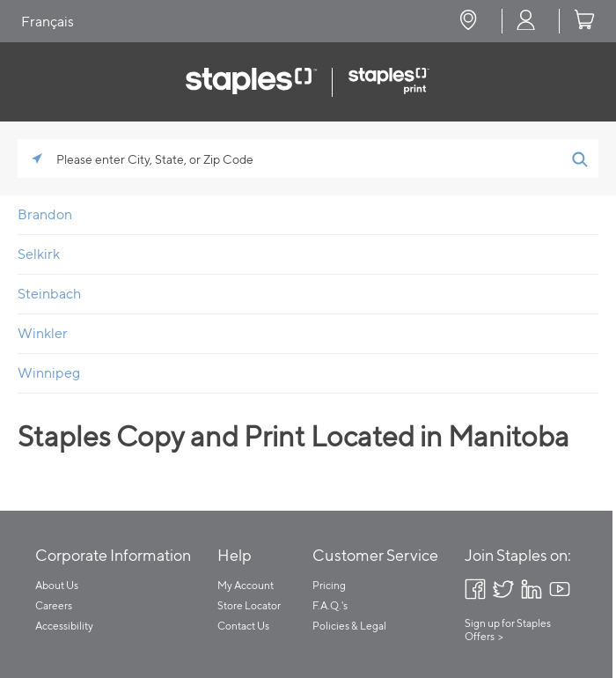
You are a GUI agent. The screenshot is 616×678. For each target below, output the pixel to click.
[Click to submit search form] (579, 158)
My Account (246, 585)
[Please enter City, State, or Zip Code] (308, 158)
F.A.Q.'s (330, 605)
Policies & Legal (349, 626)
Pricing (329, 585)
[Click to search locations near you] (37, 158)
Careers (54, 605)
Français (48, 22)
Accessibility (64, 626)
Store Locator (249, 605)
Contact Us (243, 626)
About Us (57, 585)
